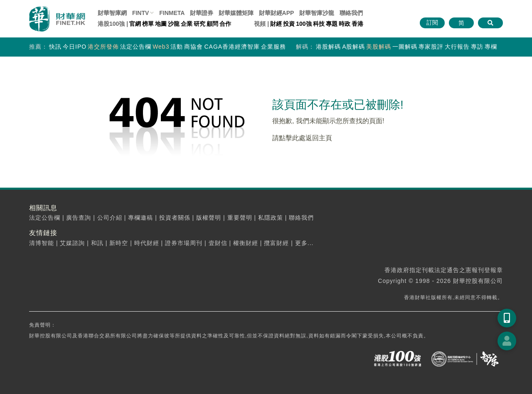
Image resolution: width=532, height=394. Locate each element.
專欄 (491, 47)
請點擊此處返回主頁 (302, 138)
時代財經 (147, 243)
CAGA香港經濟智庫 (232, 47)
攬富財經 (276, 243)
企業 (187, 24)
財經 (276, 24)
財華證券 (202, 13)
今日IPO (75, 47)
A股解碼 (353, 47)
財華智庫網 (112, 13)
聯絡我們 (351, 13)
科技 (319, 24)
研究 (199, 24)
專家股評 (431, 47)
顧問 (212, 24)
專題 (332, 24)
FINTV (140, 13)
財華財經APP (277, 13)
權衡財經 (246, 243)
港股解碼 (328, 47)
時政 (345, 24)
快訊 (55, 47)
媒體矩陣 (236, 13)
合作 (225, 24)
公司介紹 (110, 218)
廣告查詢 (79, 218)
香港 (357, 24)
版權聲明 (209, 218)
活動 (177, 47)
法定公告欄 (136, 47)
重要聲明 (240, 218)
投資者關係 (175, 218)
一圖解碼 (405, 47)
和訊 (97, 243)
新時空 (119, 243)
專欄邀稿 (140, 218)
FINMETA (172, 13)
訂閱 (432, 22)
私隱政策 (271, 218)
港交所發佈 (103, 47)
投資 (289, 24)
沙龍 (174, 24)
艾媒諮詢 (72, 243)
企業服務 (273, 47)
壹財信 (218, 243)
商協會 (193, 47)
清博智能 (42, 243)
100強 (304, 24)
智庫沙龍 (317, 13)
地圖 (161, 24)
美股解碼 (379, 47)
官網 (135, 24)
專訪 (477, 47)
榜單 (148, 24)
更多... (304, 243)
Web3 (161, 47)
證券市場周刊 (184, 243)
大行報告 (457, 47)
